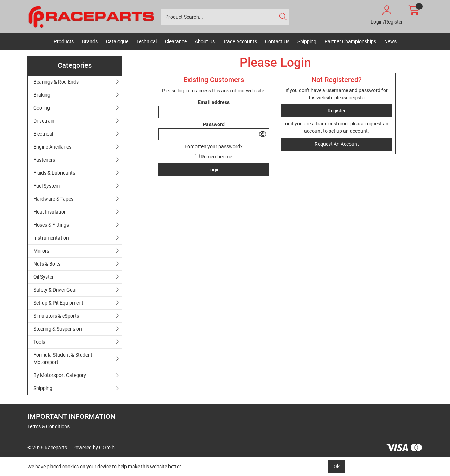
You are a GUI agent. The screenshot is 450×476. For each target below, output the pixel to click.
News (390, 41)
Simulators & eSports (56, 316)
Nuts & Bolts (47, 264)
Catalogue (117, 41)
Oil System (45, 277)
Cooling (42, 108)
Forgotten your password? (214, 146)
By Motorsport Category (60, 375)
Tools (39, 342)
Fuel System (47, 186)
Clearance (176, 41)
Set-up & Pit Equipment (58, 303)
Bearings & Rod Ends (56, 82)
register (358, 98)
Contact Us (277, 41)
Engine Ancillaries (52, 147)
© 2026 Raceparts (47, 448)
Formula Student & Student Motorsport (63, 358)
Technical (147, 41)
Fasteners (44, 160)
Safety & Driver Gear (55, 290)
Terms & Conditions (49, 426)
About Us (205, 41)
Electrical (43, 134)
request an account (337, 144)
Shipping (307, 41)
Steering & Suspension (58, 329)
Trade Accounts (240, 41)
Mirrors (41, 251)
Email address (214, 102)
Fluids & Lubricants (54, 173)
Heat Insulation (50, 212)
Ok (337, 467)
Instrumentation (51, 238)
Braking (42, 95)
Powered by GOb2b (94, 448)
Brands (90, 41)
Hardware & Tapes (53, 199)
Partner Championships (350, 41)
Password (214, 124)
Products (64, 41)
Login (214, 170)
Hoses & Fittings (51, 225)
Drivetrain (44, 121)
